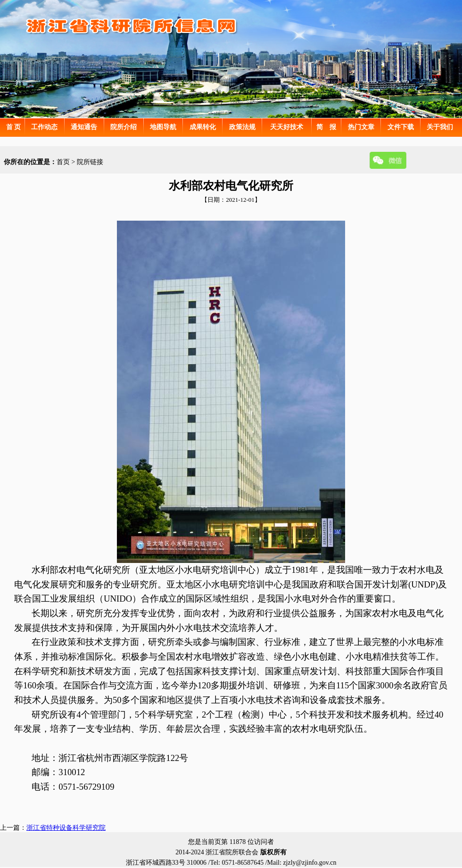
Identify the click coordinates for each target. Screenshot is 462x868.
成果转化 (203, 127)
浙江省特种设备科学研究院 (66, 828)
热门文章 (361, 127)
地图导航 (163, 127)
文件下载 (401, 127)
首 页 (14, 127)
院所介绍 (124, 127)
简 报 (326, 127)
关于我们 (440, 127)
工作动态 (44, 127)
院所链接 (90, 162)
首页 (63, 162)
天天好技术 (287, 127)
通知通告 (84, 127)
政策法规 (242, 127)
